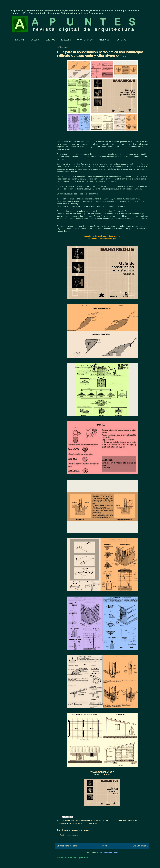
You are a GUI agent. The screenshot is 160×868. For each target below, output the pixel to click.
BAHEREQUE (87, 821)
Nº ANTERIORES (85, 40)
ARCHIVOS (104, 40)
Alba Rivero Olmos (73, 821)
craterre (113, 821)
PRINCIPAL (19, 40)
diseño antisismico (124, 821)
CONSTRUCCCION (101, 821)
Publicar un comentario (69, 835)
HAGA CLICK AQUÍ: (102, 774)
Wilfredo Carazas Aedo (90, 823)
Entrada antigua (140, 846)
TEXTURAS (121, 40)
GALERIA (35, 40)
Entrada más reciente (67, 846)
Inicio (105, 846)
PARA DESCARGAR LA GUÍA (102, 772)
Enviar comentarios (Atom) (108, 852)
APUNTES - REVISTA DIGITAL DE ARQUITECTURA (37, 7)
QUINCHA (76, 823)
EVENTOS (50, 40)
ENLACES (66, 40)
